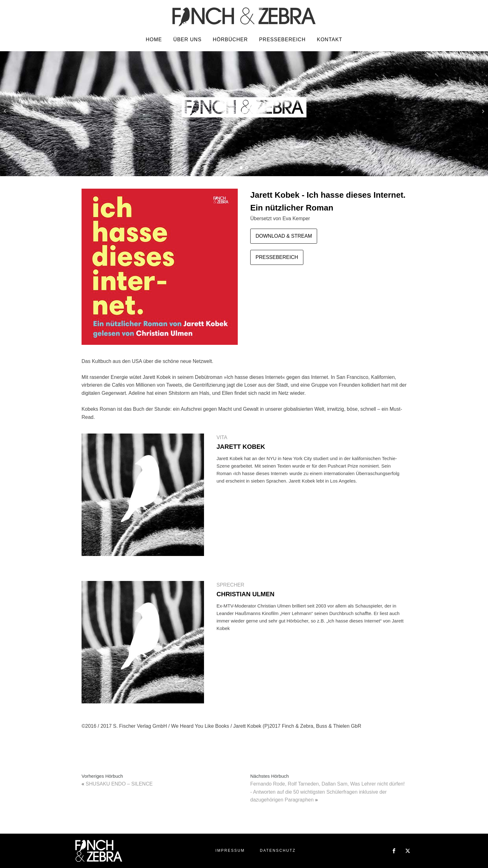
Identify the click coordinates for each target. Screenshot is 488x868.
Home (154, 40)
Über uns (187, 40)
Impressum (230, 851)
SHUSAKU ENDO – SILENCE (119, 784)
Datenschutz (278, 851)
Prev (5, 111)
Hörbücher (230, 40)
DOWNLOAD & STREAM (284, 236)
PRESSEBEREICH (277, 257)
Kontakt (329, 40)
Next (483, 111)
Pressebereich (282, 40)
